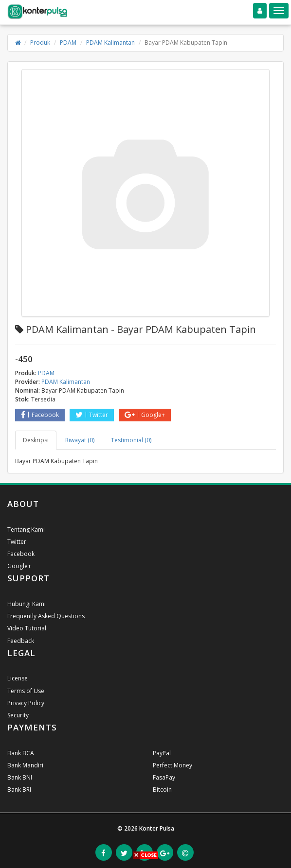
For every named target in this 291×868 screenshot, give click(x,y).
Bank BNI (20, 777)
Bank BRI (19, 790)
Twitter (92, 415)
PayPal (162, 753)
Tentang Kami (26, 529)
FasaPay (164, 777)
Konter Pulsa (157, 828)
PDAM (68, 43)
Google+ (145, 415)
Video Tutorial (27, 628)
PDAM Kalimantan (110, 43)
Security (18, 715)
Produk (40, 43)
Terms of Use (26, 691)
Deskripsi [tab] (36, 440)
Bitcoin (162, 790)
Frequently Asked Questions (46, 616)
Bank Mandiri (25, 765)
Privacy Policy (26, 703)
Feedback (21, 641)
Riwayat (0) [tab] (80, 440)
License (18, 678)
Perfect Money (173, 765)
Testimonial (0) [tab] (131, 440)
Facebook (40, 415)
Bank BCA (21, 753)
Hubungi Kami (27, 604)
